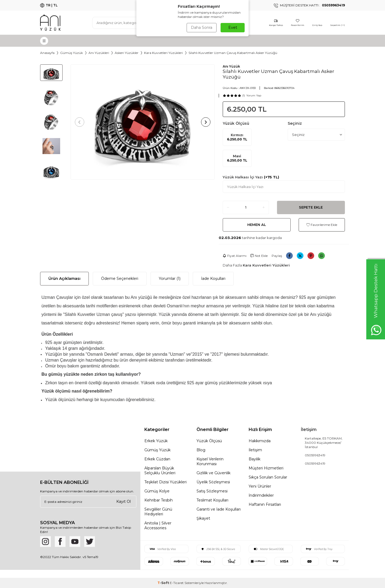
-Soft (164, 583)
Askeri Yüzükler (127, 53)
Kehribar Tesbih (159, 500)
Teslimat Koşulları (212, 500)
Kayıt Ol (124, 501)
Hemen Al (257, 225)
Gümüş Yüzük (72, 53)
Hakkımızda (260, 441)
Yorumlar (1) (170, 279)
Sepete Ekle (311, 207)
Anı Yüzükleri (99, 53)
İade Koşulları (213, 279)
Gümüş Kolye (157, 491)
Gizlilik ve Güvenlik (213, 473)
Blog (201, 450)
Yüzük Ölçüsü (209, 441)
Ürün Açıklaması (64, 279)
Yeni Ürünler (260, 486)
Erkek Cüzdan (157, 459)
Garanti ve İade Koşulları (219, 509)
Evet (233, 28)
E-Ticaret (177, 583)
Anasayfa (47, 53)
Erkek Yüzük (156, 441)
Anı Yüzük (231, 66)
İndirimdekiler (261, 495)
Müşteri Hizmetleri (266, 468)
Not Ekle (259, 256)
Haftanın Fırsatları (265, 504)
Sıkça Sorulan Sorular (268, 477)
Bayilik (255, 459)
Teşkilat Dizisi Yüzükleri (165, 482)
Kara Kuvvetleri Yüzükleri (163, 53)
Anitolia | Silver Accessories (158, 526)
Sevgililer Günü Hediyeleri (158, 512)
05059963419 (315, 455)
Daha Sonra (202, 28)
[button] (80, 122)
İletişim (255, 450)
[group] (143, 122)
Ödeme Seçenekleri (120, 279)
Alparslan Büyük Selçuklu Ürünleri (160, 471)
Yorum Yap (254, 95)
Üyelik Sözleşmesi (213, 482)
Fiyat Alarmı (235, 256)
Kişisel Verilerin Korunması (210, 461)
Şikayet (203, 518)
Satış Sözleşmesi (212, 491)
